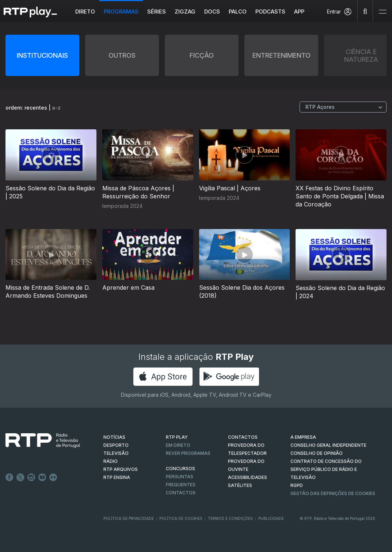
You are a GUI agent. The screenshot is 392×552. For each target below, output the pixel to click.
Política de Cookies (181, 518)
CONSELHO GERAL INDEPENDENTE (328, 445)
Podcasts (271, 12)
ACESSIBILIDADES (248, 477)
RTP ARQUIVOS (121, 469)
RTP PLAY (177, 437)
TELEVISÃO (116, 453)
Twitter (20, 477)
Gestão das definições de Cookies (333, 493)
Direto (85, 12)
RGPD (297, 485)
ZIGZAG (185, 12)
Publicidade (271, 518)
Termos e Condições (230, 518)
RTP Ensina (117, 477)
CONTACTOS (243, 437)
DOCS (212, 12)
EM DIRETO (178, 445)
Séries (157, 12)
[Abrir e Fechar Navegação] (383, 12)
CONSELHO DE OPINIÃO (317, 453)
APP (300, 12)
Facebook (9, 477)
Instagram (31, 477)
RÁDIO (111, 461)
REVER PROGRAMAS (188, 453)
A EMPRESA (303, 437)
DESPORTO (116, 445)
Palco (238, 12)
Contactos (181, 493)
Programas (121, 12)
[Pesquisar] (365, 11)
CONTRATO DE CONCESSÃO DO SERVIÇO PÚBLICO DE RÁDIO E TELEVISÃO (326, 469)
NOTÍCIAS (114, 437)
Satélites (240, 485)
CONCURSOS (180, 469)
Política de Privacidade (129, 518)
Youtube (42, 477)
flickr (53, 477)
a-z (56, 108)
